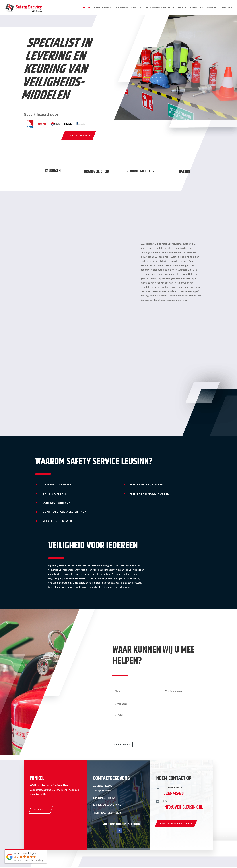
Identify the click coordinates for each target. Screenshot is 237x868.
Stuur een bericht (175, 823)
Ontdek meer (78, 135)
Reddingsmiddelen (158, 8)
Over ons (197, 8)
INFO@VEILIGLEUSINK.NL (183, 807)
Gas (181, 8)
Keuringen (101, 8)
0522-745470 (174, 794)
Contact (226, 8)
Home (86, 8)
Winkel (212, 8)
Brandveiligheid (127, 8)
